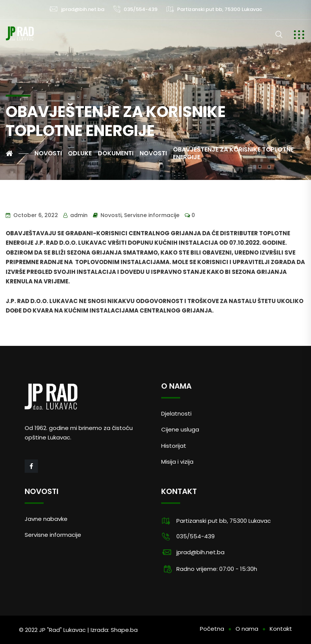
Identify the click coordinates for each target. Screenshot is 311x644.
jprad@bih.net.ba (83, 9)
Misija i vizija (177, 462)
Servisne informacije (152, 215)
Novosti (111, 215)
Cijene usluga (180, 429)
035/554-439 (141, 9)
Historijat (174, 446)
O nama (247, 629)
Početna (212, 629)
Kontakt (281, 629)
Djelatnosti (176, 413)
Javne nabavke (46, 519)
